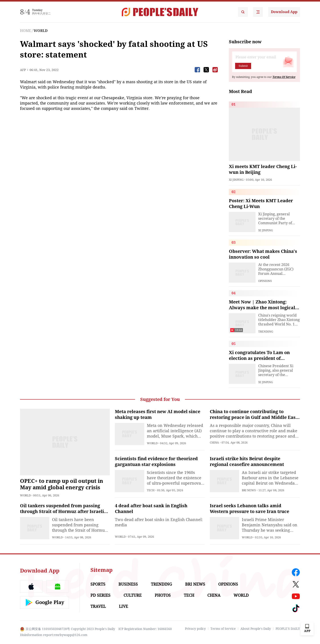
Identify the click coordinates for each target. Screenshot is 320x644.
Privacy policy (195, 629)
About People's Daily (256, 629)
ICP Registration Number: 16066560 (145, 629)
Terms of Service (223, 629)
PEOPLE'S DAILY (288, 629)
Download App (284, 12)
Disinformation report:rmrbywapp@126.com (54, 635)
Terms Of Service (284, 77)
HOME (26, 31)
